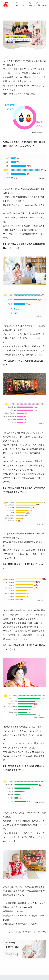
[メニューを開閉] (44, 4)
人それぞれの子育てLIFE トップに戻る (27, 932)
